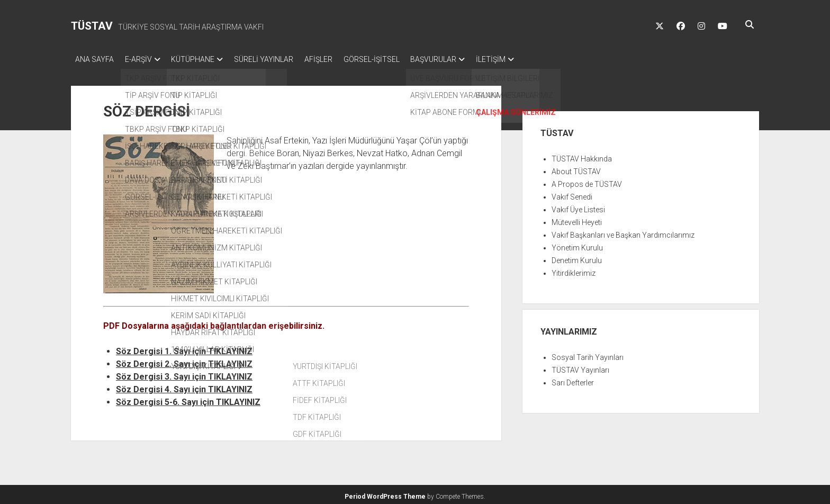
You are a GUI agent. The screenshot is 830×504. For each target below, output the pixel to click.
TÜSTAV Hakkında (582, 156)
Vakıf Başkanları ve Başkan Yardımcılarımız (623, 232)
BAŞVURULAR (463, 59)
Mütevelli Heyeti (577, 219)
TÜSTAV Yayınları (580, 367)
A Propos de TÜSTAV (587, 181)
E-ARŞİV (143, 59)
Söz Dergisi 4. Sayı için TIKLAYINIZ (184, 386)
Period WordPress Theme (385, 493)
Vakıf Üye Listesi (578, 206)
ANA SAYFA (94, 59)
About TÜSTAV (576, 168)
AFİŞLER (338, 59)
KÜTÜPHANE (203, 59)
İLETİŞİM (525, 59)
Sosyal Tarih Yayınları (588, 354)
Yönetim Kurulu (577, 245)
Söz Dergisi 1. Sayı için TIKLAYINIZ (184, 348)
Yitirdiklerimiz (574, 270)
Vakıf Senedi (572, 194)
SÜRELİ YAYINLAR (278, 59)
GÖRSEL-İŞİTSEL (396, 59)
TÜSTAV (92, 26)
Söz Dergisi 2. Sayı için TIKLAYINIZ (184, 361)
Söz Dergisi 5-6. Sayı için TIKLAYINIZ (188, 399)
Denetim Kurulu (577, 257)
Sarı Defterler (573, 380)
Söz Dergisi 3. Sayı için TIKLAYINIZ (184, 373)
